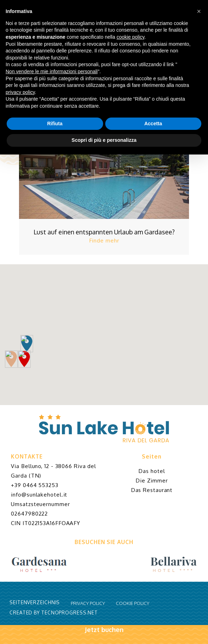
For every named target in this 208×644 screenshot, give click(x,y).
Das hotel (152, 471)
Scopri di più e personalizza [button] (104, 140)
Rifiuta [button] (55, 124)
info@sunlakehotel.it (39, 494)
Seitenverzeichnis (35, 602)
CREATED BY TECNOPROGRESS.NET (54, 613)
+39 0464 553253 (35, 485)
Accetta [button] (153, 124)
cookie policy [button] (130, 37)
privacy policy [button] (20, 92)
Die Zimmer (152, 480)
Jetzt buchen (104, 635)
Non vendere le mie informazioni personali (52, 71)
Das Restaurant (152, 490)
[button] (199, 11)
